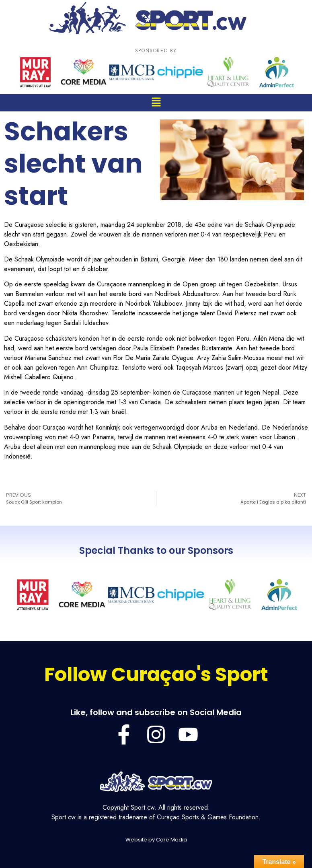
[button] (156, 102)
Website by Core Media (156, 840)
